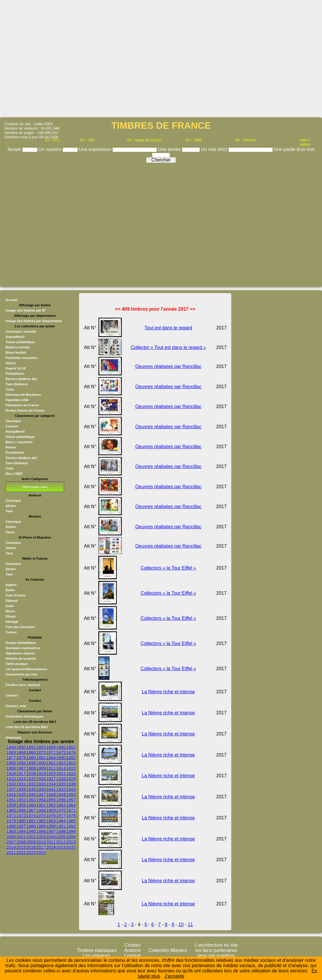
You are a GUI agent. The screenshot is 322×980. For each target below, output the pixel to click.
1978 (71, 816)
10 (181, 925)
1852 (31, 747)
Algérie (11, 585)
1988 (31, 826)
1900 (41, 763)
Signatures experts (20, 653)
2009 (31, 842)
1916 (11, 773)
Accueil (11, 300)
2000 (11, 837)
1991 (61, 826)
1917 (21, 773)
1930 (11, 784)
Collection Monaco (168, 950)
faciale (15, 149)
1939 (31, 789)
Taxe (9, 511)
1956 (61, 800)
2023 (31, 852)
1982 (41, 821)
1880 (31, 758)
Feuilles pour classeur (23, 685)
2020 (71, 847)
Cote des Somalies (20, 627)
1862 (71, 747)
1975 (41, 816)
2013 (71, 842)
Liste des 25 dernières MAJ (27, 727)
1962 (51, 805)
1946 (31, 795)
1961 (41, 805)
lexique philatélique (21, 643)
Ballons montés (18, 347)
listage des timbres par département (34, 321)
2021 (11, 852)
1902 (61, 763)
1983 (51, 821)
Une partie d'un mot (294, 149)
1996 (41, 831)
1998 (61, 831)
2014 (11, 847)
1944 (11, 795)
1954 (41, 800)
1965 (11, 810)
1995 (31, 831)
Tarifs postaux (17, 664)
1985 (71, 821)
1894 (21, 763)
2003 (41, 837)
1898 (31, 763)
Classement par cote (22, 674)
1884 (51, 758)
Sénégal (12, 622)
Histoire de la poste (21, 659)
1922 (71, 773)
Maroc (10, 611)
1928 (61, 779)
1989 (41, 826)
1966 (21, 810)
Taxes (10, 532)
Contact (12, 695)
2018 (51, 847)
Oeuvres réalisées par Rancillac (168, 366)
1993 (11, 831)
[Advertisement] (161, 58)
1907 (21, 768)
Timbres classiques (97, 950)
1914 (61, 768)
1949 (61, 795)
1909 (41, 768)
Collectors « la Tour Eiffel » (168, 568)
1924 (21, 779)
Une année (170, 149)
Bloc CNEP (14, 474)
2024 (41, 852)
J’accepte (174, 976)
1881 (41, 758)
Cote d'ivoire (15, 595)
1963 (61, 805)
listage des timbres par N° (26, 310)
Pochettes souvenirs (22, 358)
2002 (31, 837)
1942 (61, 789)
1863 (11, 752)
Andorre (132, 950)
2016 (31, 847)
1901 (51, 763)
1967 (31, 810)
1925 (31, 779)
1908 (31, 768)
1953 (31, 800)
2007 (11, 842)
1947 (41, 795)
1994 (21, 831)
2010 (41, 842)
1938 (21, 789)
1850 (21, 747)
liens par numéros (216, 956)
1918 (31, 773)
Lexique (133, 956)
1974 (31, 816)
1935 (61, 784)
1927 (51, 779)
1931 (21, 784)
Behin (10, 590)
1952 (21, 800)
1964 (71, 805)
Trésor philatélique (20, 342)
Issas (10, 606)
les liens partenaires (216, 950)
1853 (41, 747)
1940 (41, 789)
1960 (31, 805)
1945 (21, 795)
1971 (71, 810)
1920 (51, 773)
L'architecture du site (216, 945)
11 (190, 925)
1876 (71, 752)
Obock (11, 616)
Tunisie (11, 632)
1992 (71, 826)
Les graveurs (97, 956)
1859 (51, 747)
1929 (71, 779)
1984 (61, 821)
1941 (51, 789)
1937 (11, 789)
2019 (61, 847)
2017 (41, 847)
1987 (21, 826)
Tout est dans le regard (168, 328)
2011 (51, 842)
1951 (11, 800)
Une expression (96, 149)
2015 (21, 847)
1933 (41, 784)
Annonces (13, 737)
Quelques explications (23, 648)
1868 (21, 752)
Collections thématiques (24, 716)
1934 (51, 784)
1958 (11, 805)
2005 (61, 837)
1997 (51, 831)
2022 (21, 852)
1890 (61, 758)
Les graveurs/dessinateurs (26, 669)
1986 (11, 826)
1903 (71, 763)
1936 (71, 784)
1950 (71, 795)
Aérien (11, 506)
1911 (51, 768)
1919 (41, 773)
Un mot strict (215, 149)
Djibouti (12, 601)
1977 (61, 816)
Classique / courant (21, 331)
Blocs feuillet (16, 353)
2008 (21, 842)
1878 (21, 758)
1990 (51, 826)
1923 (11, 779)
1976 (51, 816)
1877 (11, 758)
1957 (71, 800)
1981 (31, 821)
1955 (51, 800)
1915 (71, 768)
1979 (11, 821)
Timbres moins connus (35, 487)
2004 (51, 837)
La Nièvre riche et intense (168, 692)
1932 (31, 784)
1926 (41, 779)
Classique (13, 501)
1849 (11, 747)
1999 (71, 831)
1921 (61, 773)
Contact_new (16, 706)
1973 (21, 816)
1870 (41, 752)
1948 (51, 795)
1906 (11, 768)
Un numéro (51, 149)
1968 (41, 810)
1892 (71, 758)
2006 (71, 837)
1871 (51, 752)
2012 (61, 842)
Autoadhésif (15, 337)
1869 (31, 752)
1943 (71, 789)
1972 (11, 816)
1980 (21, 821)
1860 (61, 747)
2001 (21, 837)
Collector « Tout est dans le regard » (168, 347)
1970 (61, 810)
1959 (21, 805)
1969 (51, 810)
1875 (61, 752)
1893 (11, 763)
